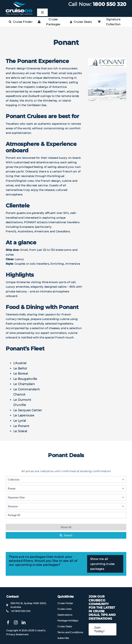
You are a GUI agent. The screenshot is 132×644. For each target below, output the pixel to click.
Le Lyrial (20, 421)
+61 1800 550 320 (21, 611)
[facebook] (8, 623)
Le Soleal (20, 431)
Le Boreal (21, 374)
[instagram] (16, 623)
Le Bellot (20, 368)
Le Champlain (24, 384)
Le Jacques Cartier (28, 410)
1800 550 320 (110, 4)
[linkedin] (24, 623)
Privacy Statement (17, 634)
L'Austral (20, 363)
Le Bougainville (25, 379)
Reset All (66, 527)
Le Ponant (21, 426)
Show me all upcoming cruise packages (102, 564)
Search (66, 535)
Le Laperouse (24, 415)
